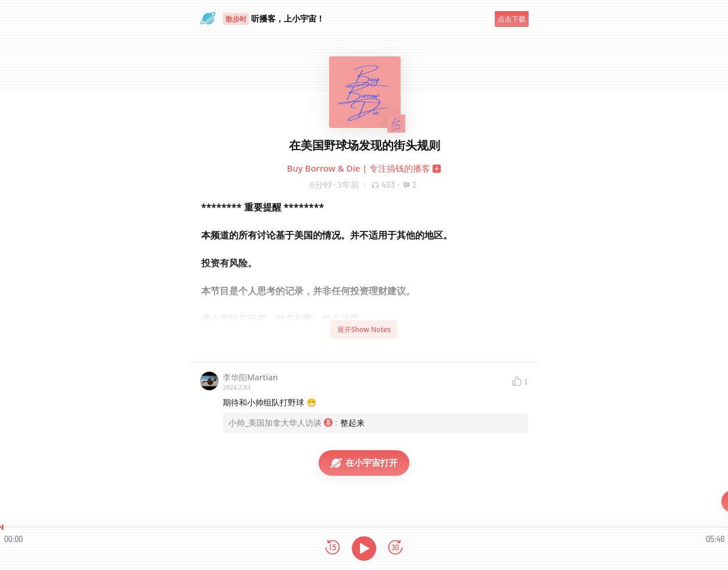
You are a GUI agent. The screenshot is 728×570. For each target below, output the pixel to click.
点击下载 (512, 19)
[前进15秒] (395, 548)
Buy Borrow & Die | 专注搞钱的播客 (359, 168)
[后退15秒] (333, 548)
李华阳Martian (250, 377)
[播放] (364, 548)
